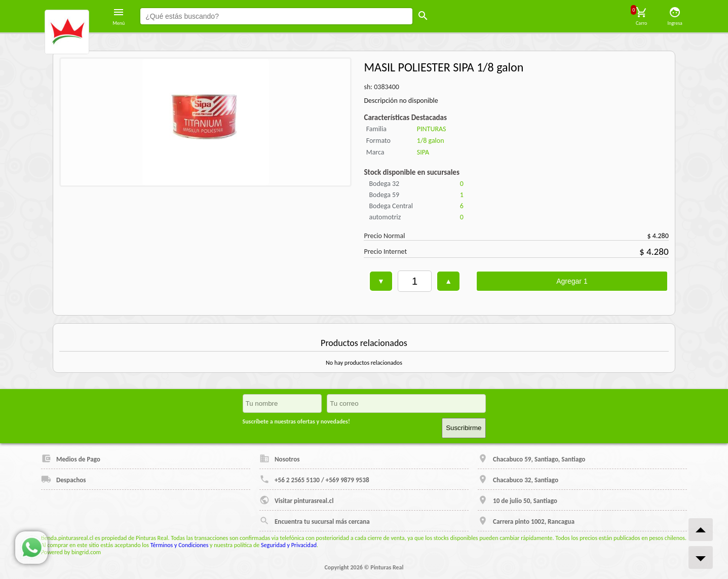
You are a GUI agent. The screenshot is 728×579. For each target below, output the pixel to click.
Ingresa (675, 16)
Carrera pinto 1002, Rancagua (526, 521)
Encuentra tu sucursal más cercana (315, 521)
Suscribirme (464, 428)
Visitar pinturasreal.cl (296, 500)
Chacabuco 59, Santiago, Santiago (531, 458)
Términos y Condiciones (180, 545)
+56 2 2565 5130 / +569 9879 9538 (314, 479)
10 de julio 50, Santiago (518, 500)
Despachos (64, 479)
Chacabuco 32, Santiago (518, 479)
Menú (119, 16)
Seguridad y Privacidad (289, 545)
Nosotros (280, 458)
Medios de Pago (71, 458)
